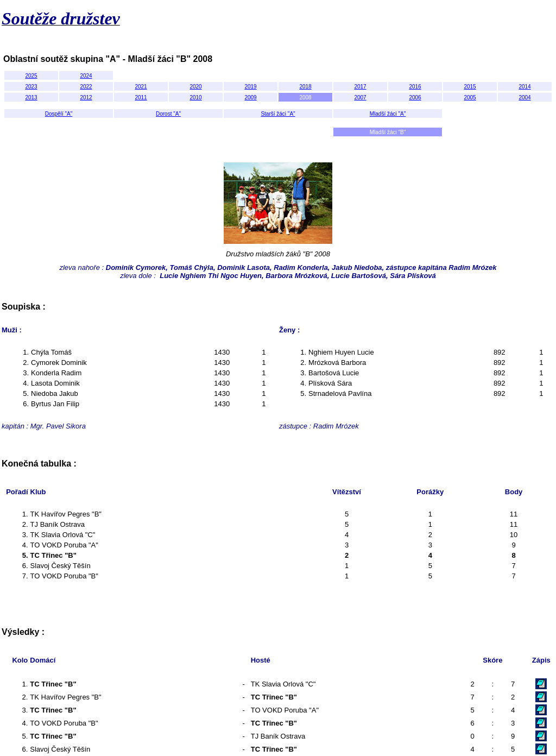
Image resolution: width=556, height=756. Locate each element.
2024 (86, 76)
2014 (525, 87)
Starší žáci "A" (278, 114)
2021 (141, 87)
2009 (250, 97)
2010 (195, 97)
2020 (195, 87)
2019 (250, 87)
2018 (305, 87)
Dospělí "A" (59, 114)
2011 (141, 97)
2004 (525, 97)
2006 (415, 97)
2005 (470, 97)
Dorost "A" (168, 114)
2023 (31, 87)
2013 (31, 97)
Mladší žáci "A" (388, 114)
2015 (470, 87)
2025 (31, 76)
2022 (86, 87)
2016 (415, 87)
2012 (86, 97)
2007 (360, 97)
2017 (360, 87)
